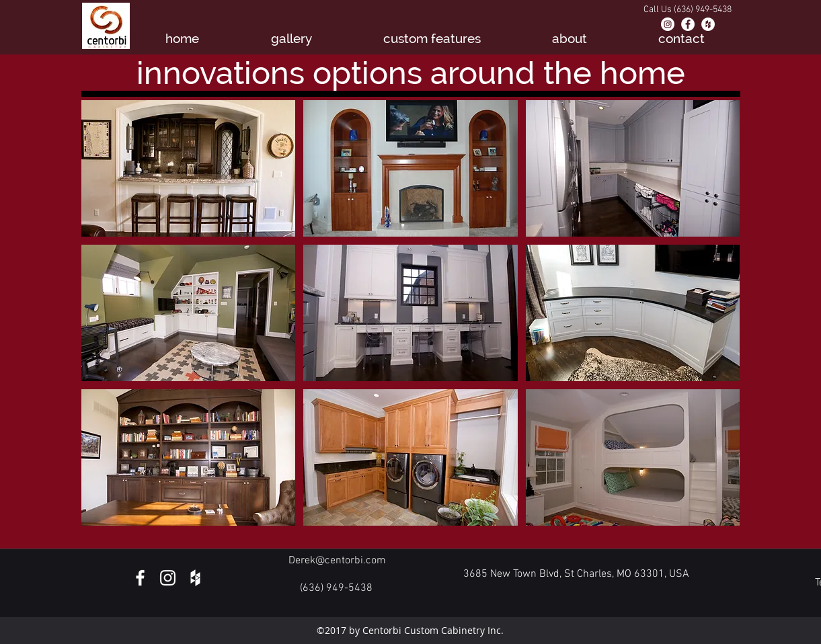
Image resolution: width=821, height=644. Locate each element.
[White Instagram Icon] (168, 578)
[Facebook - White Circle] (688, 24)
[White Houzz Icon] (195, 578)
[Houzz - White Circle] (708, 24)
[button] (189, 168)
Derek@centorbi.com (337, 561)
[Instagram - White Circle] (668, 24)
